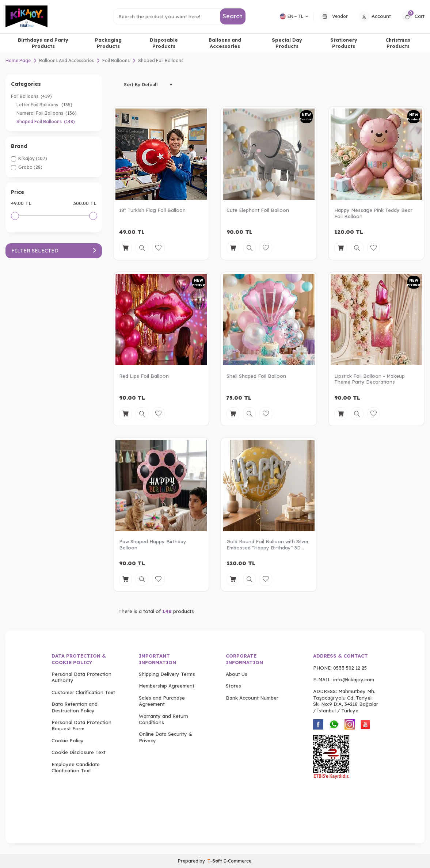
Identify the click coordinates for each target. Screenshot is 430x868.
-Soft (215, 861)
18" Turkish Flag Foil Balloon (152, 210)
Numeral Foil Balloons (47, 113)
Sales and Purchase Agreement (162, 701)
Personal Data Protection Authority (81, 677)
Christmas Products (398, 43)
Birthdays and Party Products (43, 43)
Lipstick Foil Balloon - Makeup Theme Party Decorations (370, 379)
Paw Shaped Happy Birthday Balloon (153, 545)
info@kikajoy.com (354, 679)
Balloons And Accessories (66, 60)
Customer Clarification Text (83, 692)
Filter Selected (54, 251)
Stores (233, 686)
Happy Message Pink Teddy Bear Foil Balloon (373, 213)
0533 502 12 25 (350, 668)
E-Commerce (237, 861)
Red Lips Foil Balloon (144, 376)
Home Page (18, 60)
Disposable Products (164, 43)
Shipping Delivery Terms (167, 674)
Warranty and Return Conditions (163, 719)
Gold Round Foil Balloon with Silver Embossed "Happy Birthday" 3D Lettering (268, 545)
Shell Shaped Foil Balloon (256, 376)
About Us (237, 674)
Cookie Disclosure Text (79, 752)
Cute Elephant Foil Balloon (258, 210)
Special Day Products (287, 43)
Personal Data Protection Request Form (81, 725)
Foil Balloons (116, 60)
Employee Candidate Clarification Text (76, 767)
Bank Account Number (252, 698)
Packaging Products (108, 43)
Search (233, 16)
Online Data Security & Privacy (165, 737)
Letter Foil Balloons (44, 105)
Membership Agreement (167, 686)
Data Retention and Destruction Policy (75, 707)
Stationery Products (344, 43)
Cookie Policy (68, 741)
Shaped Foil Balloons (46, 121)
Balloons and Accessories (225, 43)
